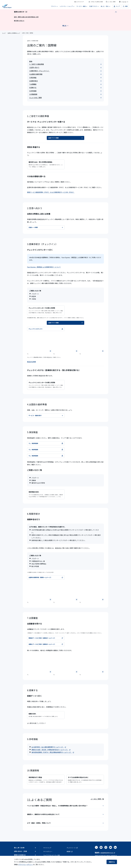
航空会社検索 (32, 362)
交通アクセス (94, 6)
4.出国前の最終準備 (65, 74)
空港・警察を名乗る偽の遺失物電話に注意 (26, 17)
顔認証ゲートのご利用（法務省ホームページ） (46, 638)
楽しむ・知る (106, 6)
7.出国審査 (65, 84)
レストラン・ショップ (67, 6)
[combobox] (124, 2)
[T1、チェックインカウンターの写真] (39, 343)
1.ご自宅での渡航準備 (65, 64)
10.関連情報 (65, 94)
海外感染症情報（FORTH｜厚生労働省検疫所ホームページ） (53, 752)
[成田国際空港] (7, 6)
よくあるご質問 (111, 2)
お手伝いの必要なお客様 (96, 2)
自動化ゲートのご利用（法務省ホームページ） (46, 644)
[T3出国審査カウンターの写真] (92, 664)
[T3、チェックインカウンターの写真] (92, 343)
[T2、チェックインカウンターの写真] (65, 343)
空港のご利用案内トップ (14, 33)
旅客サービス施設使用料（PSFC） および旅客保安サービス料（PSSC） (51, 192)
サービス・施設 (82, 6)
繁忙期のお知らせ (19, 21)
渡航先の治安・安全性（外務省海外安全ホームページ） (51, 750)
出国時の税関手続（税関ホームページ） (46, 577)
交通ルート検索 (46, 227)
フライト (54, 6)
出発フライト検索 (65, 138)
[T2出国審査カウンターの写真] (65, 664)
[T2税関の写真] (65, 592)
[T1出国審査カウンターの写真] (39, 664)
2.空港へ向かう (65, 67)
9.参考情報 (65, 91)
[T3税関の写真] (92, 592)
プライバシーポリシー (26, 864)
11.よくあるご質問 (65, 98)
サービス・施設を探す (46, 415)
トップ (4, 33)
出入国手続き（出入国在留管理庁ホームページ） (49, 747)
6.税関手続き (65, 81)
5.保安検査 (65, 78)
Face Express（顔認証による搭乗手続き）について (44, 267)
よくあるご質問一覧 (97, 799)
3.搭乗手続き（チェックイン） (65, 71)
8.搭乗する (65, 88)
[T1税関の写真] (39, 592)
